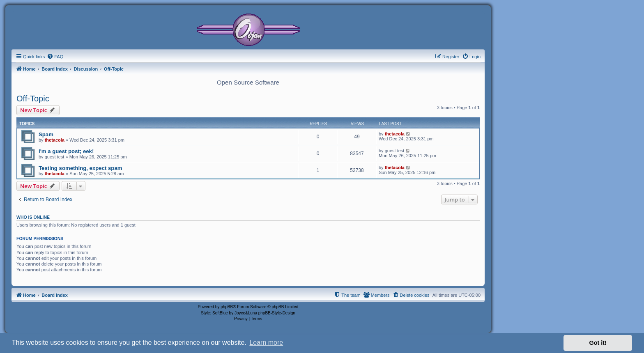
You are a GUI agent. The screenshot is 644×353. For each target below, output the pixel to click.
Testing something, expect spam (80, 168)
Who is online (33, 217)
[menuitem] (55, 57)
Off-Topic (33, 99)
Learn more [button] (266, 343)
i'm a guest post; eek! (66, 151)
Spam (46, 134)
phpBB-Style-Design (277, 313)
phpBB (227, 307)
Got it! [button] (598, 343)
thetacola (55, 140)
